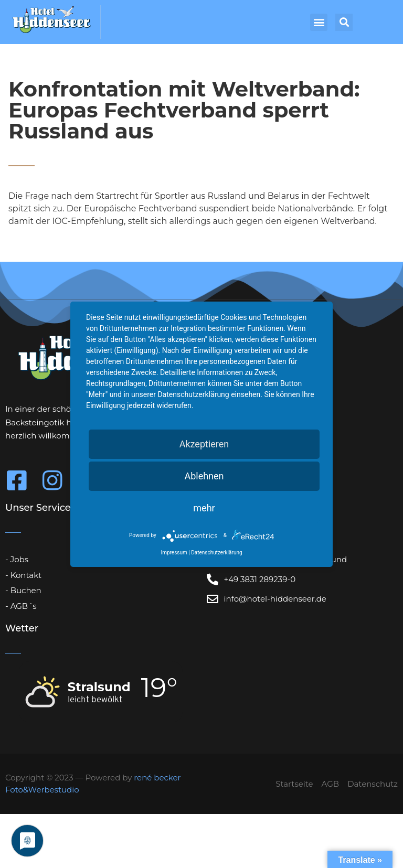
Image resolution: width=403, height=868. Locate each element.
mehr (204, 508)
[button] (319, 22)
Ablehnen (204, 476)
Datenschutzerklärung (216, 553)
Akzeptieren (204, 444)
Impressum (174, 553)
